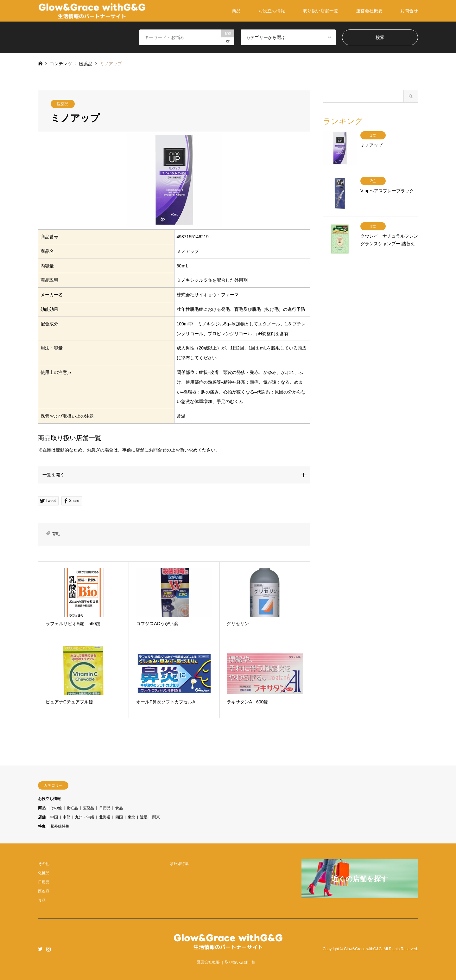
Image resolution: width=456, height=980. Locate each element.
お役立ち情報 (272, 11)
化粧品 (72, 808)
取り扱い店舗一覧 (320, 11)
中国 (54, 817)
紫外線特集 (60, 826)
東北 (131, 817)
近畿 (144, 817)
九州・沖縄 (85, 817)
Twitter (40, 949)
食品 (119, 808)
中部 (66, 817)
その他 (56, 808)
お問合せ (409, 11)
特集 (42, 826)
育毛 (56, 534)
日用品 (105, 808)
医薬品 (63, 104)
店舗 (42, 817)
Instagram (48, 949)
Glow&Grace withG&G (363, 949)
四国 (119, 817)
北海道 (105, 817)
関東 (156, 817)
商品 (236, 11)
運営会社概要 (369, 11)
